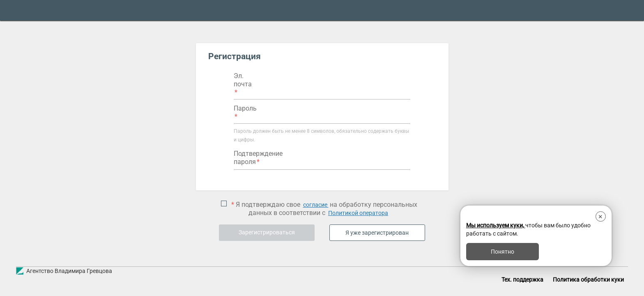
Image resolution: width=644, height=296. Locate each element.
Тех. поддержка (522, 280)
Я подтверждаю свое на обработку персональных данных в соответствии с (323, 209)
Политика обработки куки (588, 280)
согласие (316, 205)
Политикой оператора (358, 213)
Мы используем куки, (496, 225)
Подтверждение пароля (258, 158)
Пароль (245, 108)
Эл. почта (243, 80)
